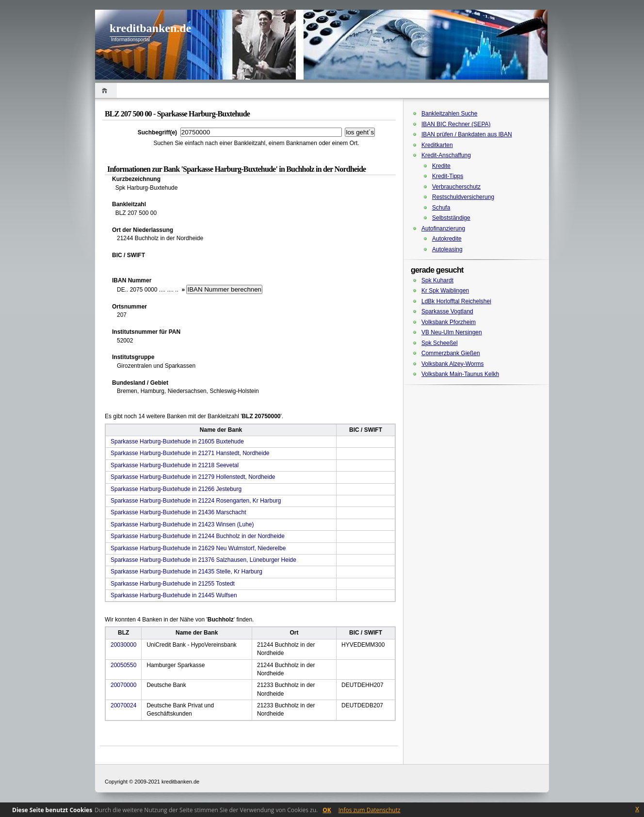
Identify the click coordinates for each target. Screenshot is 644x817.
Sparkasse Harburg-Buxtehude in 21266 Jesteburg (176, 489)
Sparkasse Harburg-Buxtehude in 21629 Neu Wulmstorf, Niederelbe (198, 548)
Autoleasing (447, 249)
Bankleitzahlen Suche (449, 114)
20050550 (123, 665)
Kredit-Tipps (448, 176)
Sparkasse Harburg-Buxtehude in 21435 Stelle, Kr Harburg (186, 572)
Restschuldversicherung (463, 197)
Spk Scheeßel (440, 343)
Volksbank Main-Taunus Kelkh (460, 374)
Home (106, 90)
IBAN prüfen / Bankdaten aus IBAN (467, 134)
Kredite (441, 166)
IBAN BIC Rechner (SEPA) (456, 124)
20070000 (123, 685)
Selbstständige (451, 218)
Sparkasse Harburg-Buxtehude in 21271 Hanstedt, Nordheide (190, 453)
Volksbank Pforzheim (449, 322)
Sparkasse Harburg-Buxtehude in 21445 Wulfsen (174, 595)
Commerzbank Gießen (451, 353)
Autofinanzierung (443, 229)
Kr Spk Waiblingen (445, 291)
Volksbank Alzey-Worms (453, 364)
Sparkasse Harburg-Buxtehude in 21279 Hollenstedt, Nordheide (193, 477)
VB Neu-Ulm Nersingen (452, 332)
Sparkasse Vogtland (447, 311)
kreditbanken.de (150, 28)
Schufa (441, 208)
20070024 (123, 705)
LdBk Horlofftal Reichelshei (456, 301)
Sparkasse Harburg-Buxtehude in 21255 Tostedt (173, 584)
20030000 (123, 645)
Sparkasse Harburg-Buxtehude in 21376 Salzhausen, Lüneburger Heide (203, 560)
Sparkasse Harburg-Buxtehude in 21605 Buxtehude (177, 441)
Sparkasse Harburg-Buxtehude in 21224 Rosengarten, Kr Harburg (196, 501)
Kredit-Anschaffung (446, 155)
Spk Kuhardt (437, 280)
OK (327, 810)
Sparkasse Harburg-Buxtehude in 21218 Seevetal (175, 465)
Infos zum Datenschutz (370, 810)
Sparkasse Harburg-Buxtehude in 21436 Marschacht (178, 512)
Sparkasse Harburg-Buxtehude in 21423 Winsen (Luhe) (182, 524)
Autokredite (447, 239)
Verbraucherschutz (456, 187)
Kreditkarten (437, 145)
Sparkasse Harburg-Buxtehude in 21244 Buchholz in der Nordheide (198, 536)
